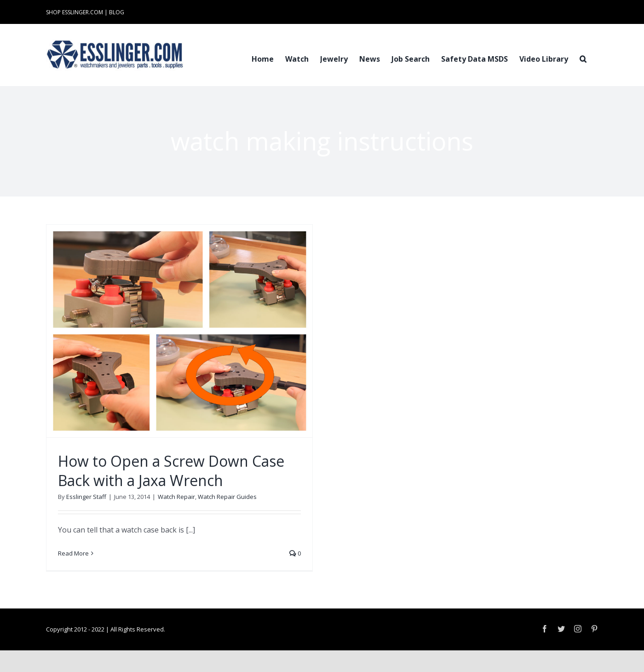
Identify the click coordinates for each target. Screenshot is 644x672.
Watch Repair (176, 497)
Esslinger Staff (86, 497)
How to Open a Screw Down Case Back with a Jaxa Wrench (171, 471)
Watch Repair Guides (227, 497)
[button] (583, 58)
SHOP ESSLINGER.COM (75, 12)
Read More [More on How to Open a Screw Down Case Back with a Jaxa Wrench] (73, 553)
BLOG (117, 12)
